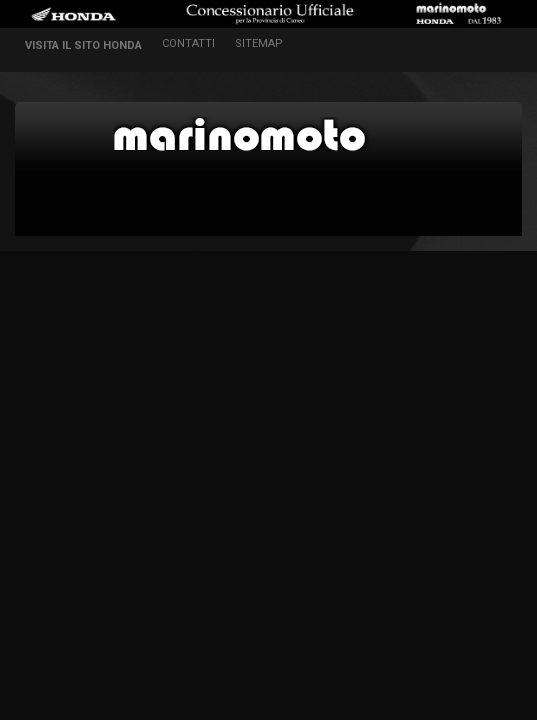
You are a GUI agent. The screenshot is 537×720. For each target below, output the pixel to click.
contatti (188, 43)
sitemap (259, 43)
